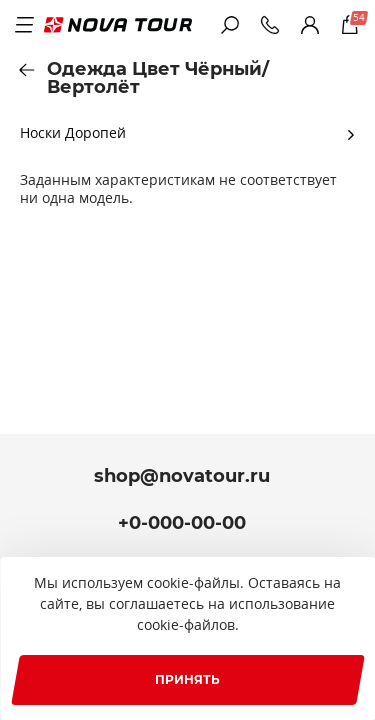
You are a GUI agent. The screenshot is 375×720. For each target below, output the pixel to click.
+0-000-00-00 (182, 523)
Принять (187, 679)
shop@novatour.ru (182, 476)
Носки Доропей (73, 132)
